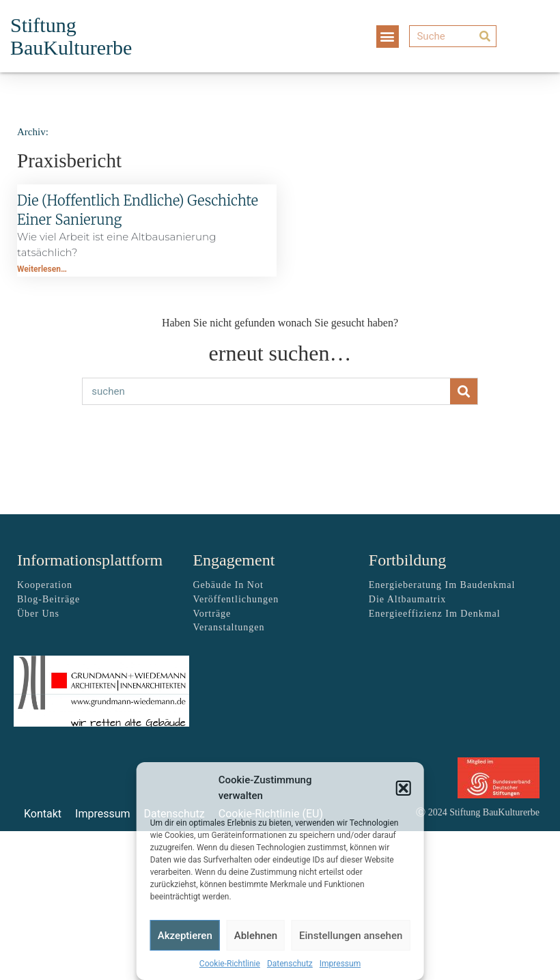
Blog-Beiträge (48, 599)
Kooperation (45, 585)
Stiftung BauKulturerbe (71, 36)
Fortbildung (407, 560)
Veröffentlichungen (236, 599)
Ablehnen (256, 936)
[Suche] (452, 36)
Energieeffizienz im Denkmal (435, 614)
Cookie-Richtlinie (230, 964)
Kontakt (43, 814)
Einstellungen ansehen (351, 936)
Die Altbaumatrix (408, 599)
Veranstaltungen (228, 627)
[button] (403, 788)
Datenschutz (290, 964)
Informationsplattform (90, 560)
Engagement (234, 560)
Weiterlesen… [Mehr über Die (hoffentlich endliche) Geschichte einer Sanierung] (42, 269)
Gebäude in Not (228, 585)
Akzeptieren (185, 936)
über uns (38, 614)
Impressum (340, 964)
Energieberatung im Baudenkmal (442, 585)
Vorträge (212, 614)
